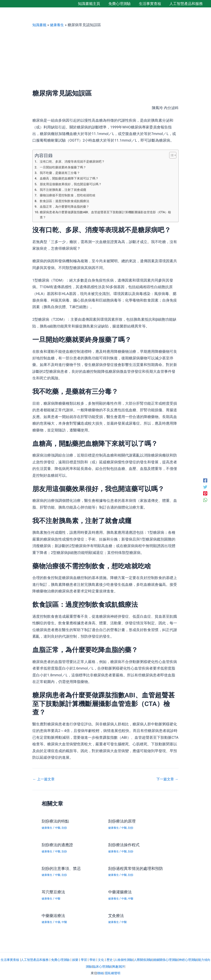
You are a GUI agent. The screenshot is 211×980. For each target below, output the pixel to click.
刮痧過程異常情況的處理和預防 (137, 868)
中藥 (125, 898)
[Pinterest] (205, 493)
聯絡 (100, 972)
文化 (107, 959)
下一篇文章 (167, 780)
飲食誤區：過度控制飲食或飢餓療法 (66, 201)
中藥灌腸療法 (121, 892)
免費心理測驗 (64, 959)
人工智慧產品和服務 (37, 959)
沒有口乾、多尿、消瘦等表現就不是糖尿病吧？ (74, 161)
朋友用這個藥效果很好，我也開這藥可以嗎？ (73, 184)
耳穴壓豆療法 (54, 892)
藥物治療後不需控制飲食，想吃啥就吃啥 (69, 195)
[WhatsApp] (205, 500)
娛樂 (80, 959)
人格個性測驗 (131, 959)
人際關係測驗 (152, 959)
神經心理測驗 (199, 959)
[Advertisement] (105, 58)
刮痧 (66, 828)
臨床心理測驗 (108, 966)
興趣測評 (126, 966)
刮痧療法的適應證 (58, 845)
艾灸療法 (116, 915)
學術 (98, 959)
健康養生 (58, 25)
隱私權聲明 (113, 972)
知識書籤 (40, 25)
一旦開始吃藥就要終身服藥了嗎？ (64, 167)
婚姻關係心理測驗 (175, 959)
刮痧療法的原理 (123, 822)
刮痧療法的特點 (56, 822)
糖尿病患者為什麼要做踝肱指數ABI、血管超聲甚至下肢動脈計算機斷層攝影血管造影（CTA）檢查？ (102, 215)
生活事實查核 (11, 959)
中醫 (59, 828)
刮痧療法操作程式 (125, 845)
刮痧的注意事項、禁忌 (62, 868)
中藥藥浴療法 (54, 915)
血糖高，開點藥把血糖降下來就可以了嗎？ (71, 178)
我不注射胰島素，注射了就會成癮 (64, 190)
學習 (89, 959)
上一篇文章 (44, 780)
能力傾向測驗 (88, 966)
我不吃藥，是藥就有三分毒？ (61, 173)
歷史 (116, 959)
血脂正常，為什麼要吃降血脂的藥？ (66, 207)
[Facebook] (205, 480)
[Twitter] (205, 487)
